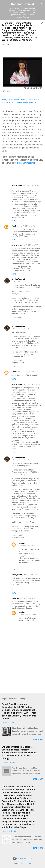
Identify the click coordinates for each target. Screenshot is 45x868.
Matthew (15, 226)
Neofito (22, 544)
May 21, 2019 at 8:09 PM (31, 575)
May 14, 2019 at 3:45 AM (21, 460)
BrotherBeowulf (18, 279)
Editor (14, 372)
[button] (42, 24)
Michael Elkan (28, 863)
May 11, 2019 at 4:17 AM (28, 226)
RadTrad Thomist (23, 4)
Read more (38, 739)
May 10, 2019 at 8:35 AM (31, 185)
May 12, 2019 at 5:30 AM (21, 329)
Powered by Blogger (22, 859)
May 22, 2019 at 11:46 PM (29, 598)
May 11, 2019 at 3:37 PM (31, 245)
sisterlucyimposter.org (28, 163)
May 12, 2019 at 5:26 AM (21, 281)
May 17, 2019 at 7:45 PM (28, 546)
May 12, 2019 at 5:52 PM (26, 372)
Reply (14, 221)
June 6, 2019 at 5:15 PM (28, 614)
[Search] (42, 5)
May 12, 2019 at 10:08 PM (31, 384)
